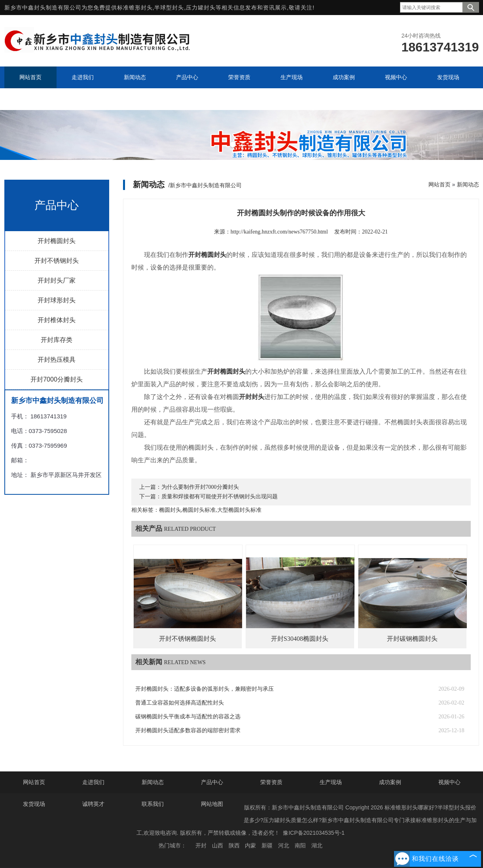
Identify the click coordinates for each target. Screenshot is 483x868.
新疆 (267, 845)
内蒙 (250, 845)
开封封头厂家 (57, 280)
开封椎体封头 (57, 320)
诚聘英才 (93, 804)
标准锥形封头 (135, 8)
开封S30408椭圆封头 (300, 639)
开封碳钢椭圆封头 (412, 639)
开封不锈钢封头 (57, 261)
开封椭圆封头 (57, 241)
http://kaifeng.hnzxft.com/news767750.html (279, 232)
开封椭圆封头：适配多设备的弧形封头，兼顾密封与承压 (205, 689)
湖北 (317, 845)
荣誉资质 (271, 782)
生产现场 (331, 782)
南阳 (300, 845)
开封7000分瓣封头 (57, 379)
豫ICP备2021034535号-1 (314, 833)
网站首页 (439, 184)
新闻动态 (468, 184)
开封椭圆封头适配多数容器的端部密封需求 (188, 730)
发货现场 (34, 804)
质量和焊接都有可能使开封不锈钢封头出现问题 (220, 497)
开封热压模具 (57, 360)
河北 (284, 845)
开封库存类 (57, 340)
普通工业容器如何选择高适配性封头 (180, 703)
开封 (201, 845)
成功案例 (390, 782)
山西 (218, 845)
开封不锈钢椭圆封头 (188, 639)
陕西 (234, 845)
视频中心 (449, 782)
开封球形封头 (57, 300)
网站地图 (212, 804)
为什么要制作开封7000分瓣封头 (200, 487)
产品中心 (212, 782)
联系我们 (153, 804)
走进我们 (93, 782)
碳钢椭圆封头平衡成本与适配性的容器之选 (188, 717)
